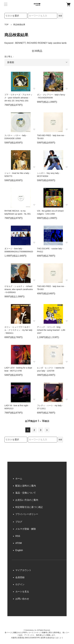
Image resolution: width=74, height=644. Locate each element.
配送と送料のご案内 (26, 486)
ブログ (19, 522)
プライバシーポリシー (27, 514)
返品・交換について (26, 493)
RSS (18, 536)
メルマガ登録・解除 (26, 529)
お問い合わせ (22, 599)
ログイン (20, 584)
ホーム (19, 479)
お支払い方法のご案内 (27, 500)
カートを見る (22, 592)
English (19, 550)
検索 (60, 16)
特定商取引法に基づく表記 (29, 507)
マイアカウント (23, 570)
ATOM (19, 543)
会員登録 (20, 577)
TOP (6, 25)
